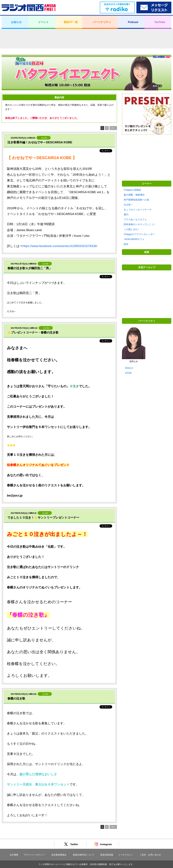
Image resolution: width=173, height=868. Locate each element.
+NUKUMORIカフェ (134, 239)
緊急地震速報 (107, 855)
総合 (126, 244)
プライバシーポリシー (34, 855)
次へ (113, 128)
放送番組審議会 (59, 855)
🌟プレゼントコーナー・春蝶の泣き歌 (33, 333)
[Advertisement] (86, 39)
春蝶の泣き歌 (16, 699)
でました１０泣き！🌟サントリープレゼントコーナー (43, 518)
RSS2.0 (129, 368)
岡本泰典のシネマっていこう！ (140, 224)
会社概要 (14, 855)
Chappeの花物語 (132, 190)
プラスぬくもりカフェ (135, 219)
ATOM (128, 373)
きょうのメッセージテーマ (138, 210)
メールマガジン (126, 855)
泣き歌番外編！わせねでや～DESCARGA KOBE (40, 142)
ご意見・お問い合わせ (150, 855)
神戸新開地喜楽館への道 (136, 200)
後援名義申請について (84, 855)
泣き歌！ (128, 205)
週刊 (126, 214)
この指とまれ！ (132, 229)
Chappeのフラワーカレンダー (139, 234)
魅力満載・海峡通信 (134, 195)
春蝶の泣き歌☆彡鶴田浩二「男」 (30, 268)
